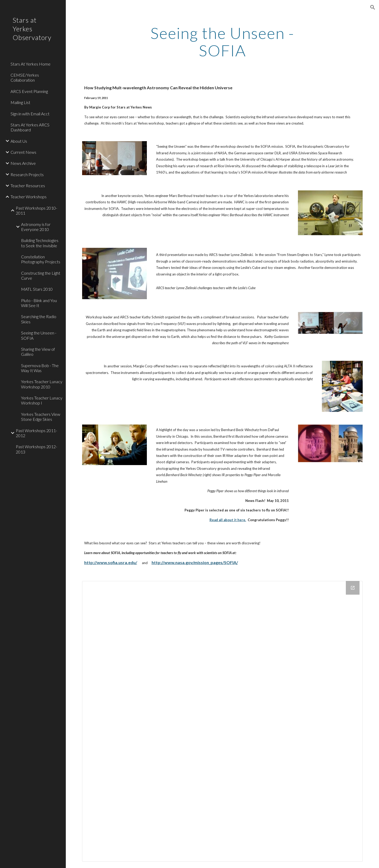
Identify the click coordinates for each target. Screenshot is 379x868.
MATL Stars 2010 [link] (37, 289)
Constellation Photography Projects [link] (41, 259)
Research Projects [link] (27, 174)
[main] (222, 42)
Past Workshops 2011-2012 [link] (36, 433)
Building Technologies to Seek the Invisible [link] (40, 243)
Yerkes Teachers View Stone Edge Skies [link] (41, 417)
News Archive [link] (23, 163)
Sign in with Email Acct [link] (30, 114)
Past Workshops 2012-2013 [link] (36, 449)
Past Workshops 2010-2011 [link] (36, 210)
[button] (373, 7)
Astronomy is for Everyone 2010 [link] (36, 227)
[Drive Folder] (223, 721)
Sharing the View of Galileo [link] (38, 352)
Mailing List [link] (20, 102)
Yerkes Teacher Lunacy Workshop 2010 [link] (42, 384)
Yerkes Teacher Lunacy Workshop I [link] (42, 400)
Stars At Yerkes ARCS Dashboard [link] (30, 127)
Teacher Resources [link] (28, 186)
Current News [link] (23, 152)
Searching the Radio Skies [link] (39, 319)
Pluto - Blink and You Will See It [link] (39, 303)
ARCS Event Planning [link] (29, 91)
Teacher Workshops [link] (29, 197)
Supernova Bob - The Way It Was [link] (40, 368)
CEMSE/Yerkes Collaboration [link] (25, 77)
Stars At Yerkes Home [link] (31, 64)
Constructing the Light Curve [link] (41, 275)
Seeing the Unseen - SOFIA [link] (39, 335)
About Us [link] (19, 141)
